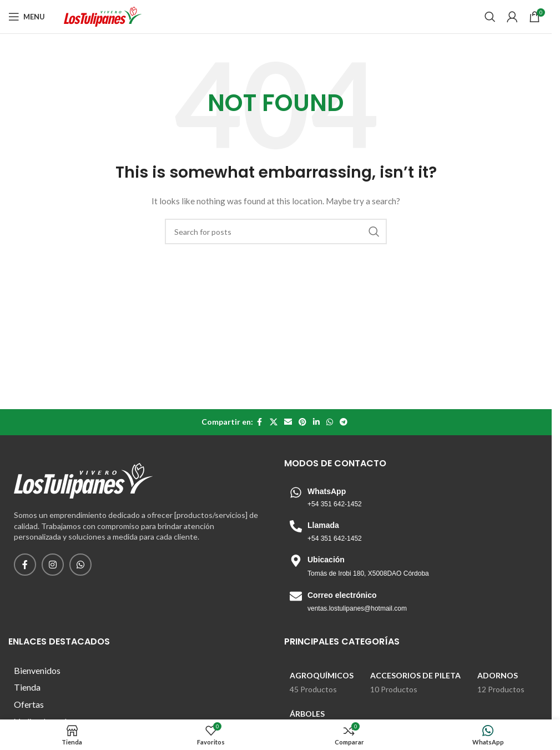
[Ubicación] (296, 561)
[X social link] (274, 422)
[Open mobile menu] (27, 17)
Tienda (27, 687)
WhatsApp (327, 491)
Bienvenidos (37, 670)
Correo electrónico (342, 595)
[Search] (490, 17)
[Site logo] (103, 16)
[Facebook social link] (260, 422)
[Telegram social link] (344, 422)
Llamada (323, 525)
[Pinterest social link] (302, 422)
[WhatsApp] (296, 492)
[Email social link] (288, 422)
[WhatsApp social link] (330, 422)
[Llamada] (296, 526)
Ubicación (326, 560)
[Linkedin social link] (316, 422)
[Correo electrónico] (296, 596)
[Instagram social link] (53, 565)
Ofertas (29, 704)
